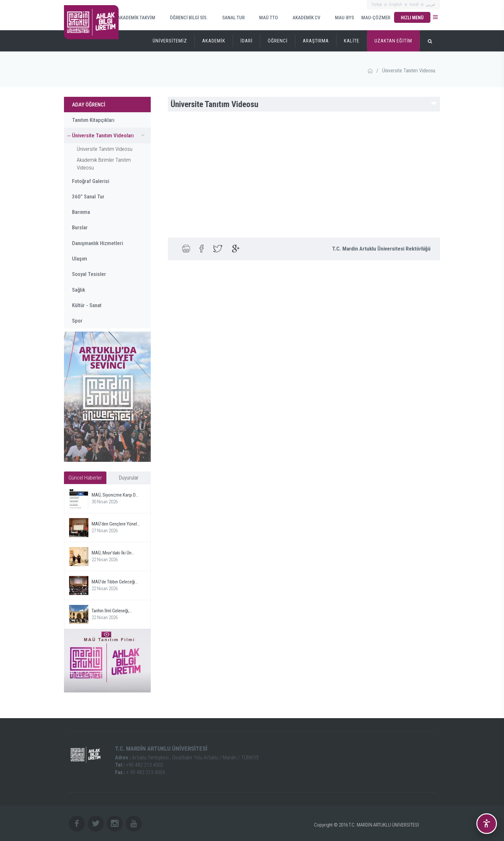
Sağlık (79, 290)
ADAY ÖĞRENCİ (89, 105)
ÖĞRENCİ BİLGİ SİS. (185, 18)
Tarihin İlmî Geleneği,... (112, 611)
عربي (431, 4)
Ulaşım (80, 259)
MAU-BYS (340, 18)
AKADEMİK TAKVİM (133, 17)
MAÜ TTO (265, 18)
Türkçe (377, 4)
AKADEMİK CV (302, 18)
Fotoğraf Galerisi (91, 181)
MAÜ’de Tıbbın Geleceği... (115, 582)
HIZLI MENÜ (412, 18)
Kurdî (414, 4)
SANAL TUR (229, 18)
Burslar (80, 227)
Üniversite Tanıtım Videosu (105, 149)
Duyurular (129, 478)
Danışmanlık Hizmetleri (98, 243)
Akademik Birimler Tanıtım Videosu (104, 164)
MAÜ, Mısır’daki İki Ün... (113, 553)
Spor (77, 321)
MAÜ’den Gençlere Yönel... (116, 524)
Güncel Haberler (85, 478)
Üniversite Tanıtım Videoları (110, 135)
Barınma (81, 212)
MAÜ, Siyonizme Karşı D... (115, 495)
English (396, 4)
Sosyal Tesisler (89, 274)
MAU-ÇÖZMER (376, 18)
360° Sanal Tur (88, 197)
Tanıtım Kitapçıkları (93, 120)
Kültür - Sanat (87, 305)
